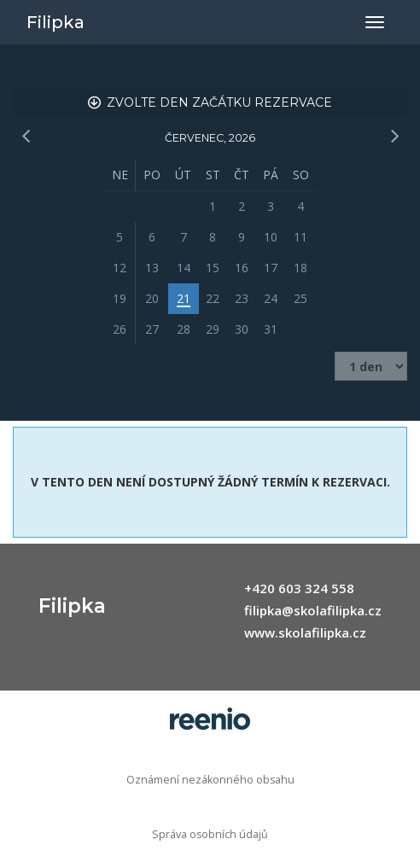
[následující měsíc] (394, 137)
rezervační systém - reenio (210, 719)
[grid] (210, 252)
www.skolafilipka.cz (305, 632)
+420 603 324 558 (299, 588)
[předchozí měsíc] (26, 137)
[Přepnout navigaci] (375, 22)
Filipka (55, 22)
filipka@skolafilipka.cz (313, 610)
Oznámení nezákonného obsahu (210, 780)
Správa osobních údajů (210, 834)
